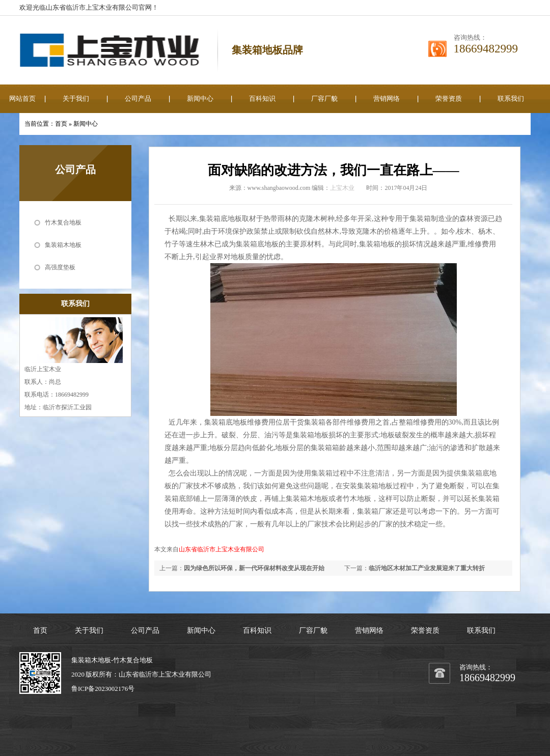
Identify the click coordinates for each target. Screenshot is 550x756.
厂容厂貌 (324, 99)
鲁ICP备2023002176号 (103, 689)
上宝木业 (342, 188)
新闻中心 (200, 99)
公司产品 (138, 99)
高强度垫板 (60, 267)
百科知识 (262, 99)
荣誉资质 (449, 99)
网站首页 (22, 99)
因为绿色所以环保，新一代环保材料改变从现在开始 (254, 568)
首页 (61, 124)
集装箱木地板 (63, 245)
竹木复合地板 (63, 222)
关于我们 (76, 99)
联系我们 (511, 99)
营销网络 (387, 99)
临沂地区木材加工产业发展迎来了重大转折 (427, 568)
